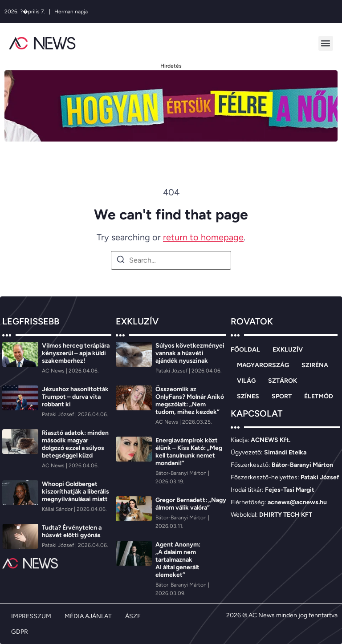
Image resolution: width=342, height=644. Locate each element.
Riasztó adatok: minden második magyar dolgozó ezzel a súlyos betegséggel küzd (75, 444)
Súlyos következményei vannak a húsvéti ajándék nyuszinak (190, 353)
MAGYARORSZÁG (263, 365)
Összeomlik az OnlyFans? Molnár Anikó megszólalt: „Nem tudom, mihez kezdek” (190, 401)
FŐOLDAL (245, 350)
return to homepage (203, 237)
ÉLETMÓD (319, 396)
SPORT (282, 396)
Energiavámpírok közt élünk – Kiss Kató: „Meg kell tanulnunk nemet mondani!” (189, 452)
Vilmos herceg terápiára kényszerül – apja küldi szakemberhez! (76, 353)
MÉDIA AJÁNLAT (88, 616)
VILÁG (246, 381)
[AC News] (54, 371)
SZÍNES (248, 396)
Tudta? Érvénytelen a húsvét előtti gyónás (72, 531)
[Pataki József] (59, 414)
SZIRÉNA (315, 365)
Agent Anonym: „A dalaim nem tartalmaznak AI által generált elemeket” (178, 560)
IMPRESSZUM (31, 616)
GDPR (20, 632)
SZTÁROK (283, 381)
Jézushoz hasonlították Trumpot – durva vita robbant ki (75, 397)
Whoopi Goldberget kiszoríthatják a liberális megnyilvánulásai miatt (75, 492)
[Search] (121, 261)
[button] (326, 43)
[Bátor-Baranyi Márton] (182, 473)
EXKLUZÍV (288, 350)
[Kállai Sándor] (58, 509)
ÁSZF (133, 616)
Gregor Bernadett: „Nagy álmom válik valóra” (191, 504)
